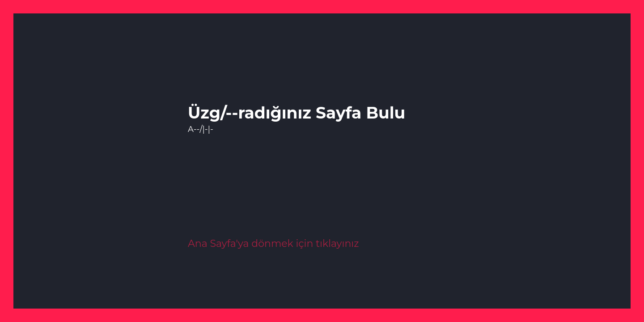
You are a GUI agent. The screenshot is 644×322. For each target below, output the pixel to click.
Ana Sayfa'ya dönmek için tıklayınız (273, 244)
